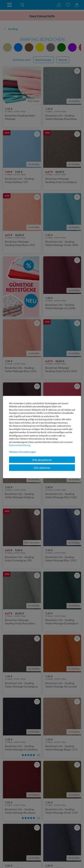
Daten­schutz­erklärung (20, 445)
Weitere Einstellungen (23, 452)
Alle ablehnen (42, 468)
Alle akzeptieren (42, 460)
